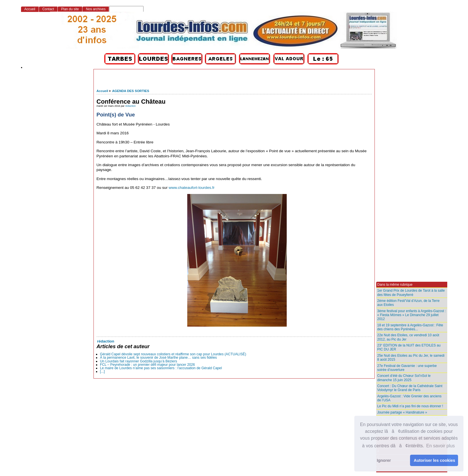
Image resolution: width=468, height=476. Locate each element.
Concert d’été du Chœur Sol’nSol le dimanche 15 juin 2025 (404, 378)
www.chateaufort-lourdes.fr (192, 188)
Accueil (102, 91)
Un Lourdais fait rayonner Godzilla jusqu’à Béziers (139, 361)
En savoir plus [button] (441, 446)
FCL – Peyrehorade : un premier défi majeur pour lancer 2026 (147, 365)
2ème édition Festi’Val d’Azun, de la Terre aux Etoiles (408, 303)
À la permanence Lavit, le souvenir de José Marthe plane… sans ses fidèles (158, 358)
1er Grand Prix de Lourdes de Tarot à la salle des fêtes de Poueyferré (411, 293)
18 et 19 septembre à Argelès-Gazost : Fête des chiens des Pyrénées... (410, 327)
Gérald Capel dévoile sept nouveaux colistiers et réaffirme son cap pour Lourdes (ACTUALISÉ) (173, 354)
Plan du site (70, 9)
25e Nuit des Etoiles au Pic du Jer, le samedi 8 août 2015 (411, 358)
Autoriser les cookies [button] (434, 460)
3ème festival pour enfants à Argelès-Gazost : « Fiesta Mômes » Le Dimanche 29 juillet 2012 (412, 315)
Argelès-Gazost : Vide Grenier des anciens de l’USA (409, 398)
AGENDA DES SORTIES (130, 91)
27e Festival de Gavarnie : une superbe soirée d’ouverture (407, 368)
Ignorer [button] (384, 460)
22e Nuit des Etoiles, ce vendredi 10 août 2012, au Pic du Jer (408, 337)
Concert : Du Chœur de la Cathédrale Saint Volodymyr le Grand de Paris (410, 388)
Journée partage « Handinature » (402, 412)
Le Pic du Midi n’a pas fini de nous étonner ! (410, 406)
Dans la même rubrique (395, 285)
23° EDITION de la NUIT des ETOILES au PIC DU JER (409, 347)
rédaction (131, 106)
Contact (48, 9)
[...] (102, 371)
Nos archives (96, 9)
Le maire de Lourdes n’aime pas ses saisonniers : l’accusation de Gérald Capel (161, 368)
